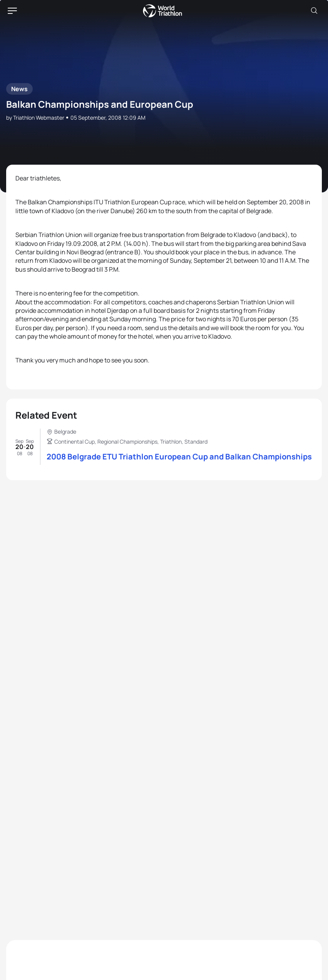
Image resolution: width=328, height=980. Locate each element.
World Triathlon (162, 11)
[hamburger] (12, 11)
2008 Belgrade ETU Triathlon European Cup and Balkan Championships (179, 457)
